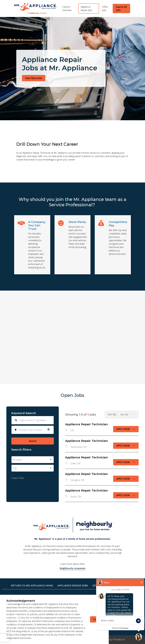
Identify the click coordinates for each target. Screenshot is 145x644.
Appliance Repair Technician (87, 424)
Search (33, 441)
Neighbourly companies (72, 568)
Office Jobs (105, 8)
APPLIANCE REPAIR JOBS (73, 586)
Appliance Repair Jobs (86, 8)
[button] (49, 429)
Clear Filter (18, 478)
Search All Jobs (121, 8)
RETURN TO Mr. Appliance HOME (32, 586)
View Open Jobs (34, 78)
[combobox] (32, 430)
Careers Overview (67, 8)
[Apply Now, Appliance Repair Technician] (126, 429)
